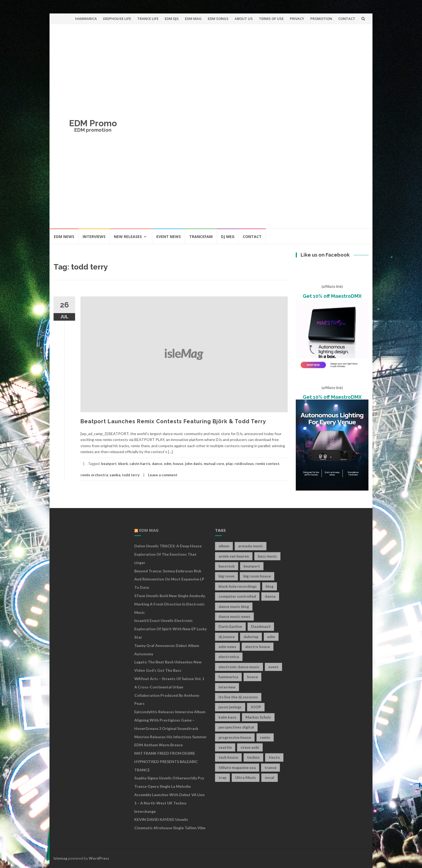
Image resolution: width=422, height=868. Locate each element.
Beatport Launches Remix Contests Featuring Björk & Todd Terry (173, 421)
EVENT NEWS (169, 237)
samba (115, 475)
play (229, 464)
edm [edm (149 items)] (271, 637)
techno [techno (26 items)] (253, 757)
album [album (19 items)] (224, 546)
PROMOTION (321, 19)
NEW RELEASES (128, 237)
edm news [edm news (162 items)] (227, 647)
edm (168, 464)
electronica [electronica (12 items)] (229, 657)
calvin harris (140, 464)
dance (157, 464)
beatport (109, 464)
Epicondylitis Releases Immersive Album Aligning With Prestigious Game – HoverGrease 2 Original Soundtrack (170, 720)
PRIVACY (297, 19)
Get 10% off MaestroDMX (332, 296)
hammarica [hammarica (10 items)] (228, 677)
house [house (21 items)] (252, 677)
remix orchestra (94, 475)
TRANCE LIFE (148, 19)
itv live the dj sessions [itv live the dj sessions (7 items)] (238, 697)
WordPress (99, 858)
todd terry (131, 475)
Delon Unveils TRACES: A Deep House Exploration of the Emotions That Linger (168, 554)
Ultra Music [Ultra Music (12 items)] (246, 777)
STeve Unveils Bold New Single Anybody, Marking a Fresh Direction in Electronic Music (170, 604)
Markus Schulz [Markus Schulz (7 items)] (258, 717)
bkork (123, 464)
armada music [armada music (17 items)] (251, 546)
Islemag (60, 858)
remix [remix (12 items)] (265, 737)
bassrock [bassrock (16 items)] (227, 566)
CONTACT (347, 19)
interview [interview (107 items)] (227, 687)
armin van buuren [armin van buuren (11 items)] (234, 556)
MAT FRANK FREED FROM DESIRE (165, 753)
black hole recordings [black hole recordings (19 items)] (238, 586)
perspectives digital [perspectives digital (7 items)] (236, 727)
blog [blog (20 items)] (270, 586)
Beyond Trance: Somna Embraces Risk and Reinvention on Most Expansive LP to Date (169, 579)
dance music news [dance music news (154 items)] (234, 616)
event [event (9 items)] (273, 667)
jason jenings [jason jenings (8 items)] (230, 707)
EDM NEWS (64, 237)
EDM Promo (93, 123)
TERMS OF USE (271, 19)
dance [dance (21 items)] (270, 596)
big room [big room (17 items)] (226, 576)
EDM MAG (193, 19)
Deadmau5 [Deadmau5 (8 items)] (261, 626)
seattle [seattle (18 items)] (225, 747)
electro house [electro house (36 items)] (258, 647)
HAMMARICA (86, 19)
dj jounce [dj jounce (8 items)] (227, 637)
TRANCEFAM (201, 237)
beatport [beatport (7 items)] (252, 566)
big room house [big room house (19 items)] (257, 576)
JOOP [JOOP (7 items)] (256, 707)
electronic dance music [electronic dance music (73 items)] (239, 667)
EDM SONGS (218, 19)
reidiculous (244, 464)
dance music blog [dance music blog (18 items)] (234, 606)
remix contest (267, 464)
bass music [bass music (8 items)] (267, 556)
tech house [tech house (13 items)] (228, 757)
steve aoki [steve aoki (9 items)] (250, 747)
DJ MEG (228, 237)
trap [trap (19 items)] (222, 777)
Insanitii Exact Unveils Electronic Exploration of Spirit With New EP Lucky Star (170, 629)
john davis (194, 464)
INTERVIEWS (94, 237)
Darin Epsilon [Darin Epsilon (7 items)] (230, 626)
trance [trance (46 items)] (270, 767)
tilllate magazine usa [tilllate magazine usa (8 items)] (237, 767)
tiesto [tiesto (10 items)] (274, 757)
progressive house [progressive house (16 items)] (235, 737)
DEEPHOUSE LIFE (117, 19)
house (178, 464)
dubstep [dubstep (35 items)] (251, 637)
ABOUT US (244, 19)
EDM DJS (172, 19)
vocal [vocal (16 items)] (270, 777)
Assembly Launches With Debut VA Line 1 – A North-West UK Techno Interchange (169, 803)
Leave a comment (163, 475)
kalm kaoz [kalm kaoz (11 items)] (228, 717)
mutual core (214, 464)
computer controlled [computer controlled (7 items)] (237, 596)
